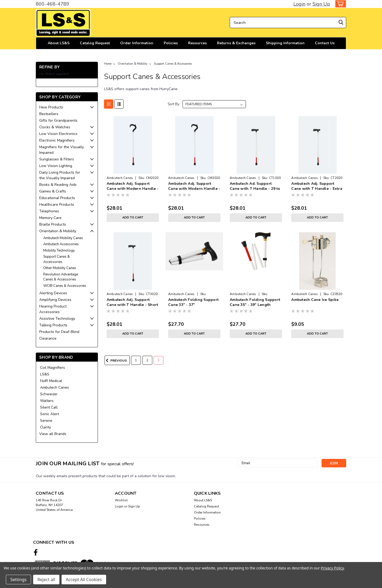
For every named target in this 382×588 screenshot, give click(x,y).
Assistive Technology (57, 319)
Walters (47, 401)
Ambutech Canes (55, 387)
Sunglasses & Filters (57, 159)
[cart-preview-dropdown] (339, 4)
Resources (197, 43)
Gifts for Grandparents (58, 120)
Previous (116, 361)
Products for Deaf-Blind (59, 332)
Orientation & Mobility (58, 231)
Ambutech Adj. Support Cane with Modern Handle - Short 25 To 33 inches (194, 189)
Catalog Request (95, 43)
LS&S (45, 374)
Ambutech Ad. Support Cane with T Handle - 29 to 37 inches (255, 189)
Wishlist (121, 500)
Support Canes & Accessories (57, 259)
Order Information (137, 43)
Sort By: (174, 104)
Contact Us (325, 43)
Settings (18, 580)
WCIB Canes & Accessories (65, 286)
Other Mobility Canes (60, 268)
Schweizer (49, 394)
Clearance (48, 338)
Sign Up (321, 4)
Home (108, 64)
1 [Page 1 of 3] (136, 360)
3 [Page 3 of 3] (159, 360)
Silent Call (49, 407)
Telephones (49, 211)
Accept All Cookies (84, 580)
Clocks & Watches (55, 127)
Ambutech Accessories (61, 244)
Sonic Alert (49, 414)
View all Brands (53, 434)
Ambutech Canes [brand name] (120, 178)
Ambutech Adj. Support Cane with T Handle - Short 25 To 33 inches (133, 305)
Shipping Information (285, 43)
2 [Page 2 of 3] (147, 360)
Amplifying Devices (55, 300)
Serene (46, 421)
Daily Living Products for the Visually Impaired (60, 175)
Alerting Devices (53, 293)
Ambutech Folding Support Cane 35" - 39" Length (255, 302)
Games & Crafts (53, 191)
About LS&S (59, 43)
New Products (51, 107)
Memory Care (50, 218)
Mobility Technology (59, 251)
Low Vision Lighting (56, 166)
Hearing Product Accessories (53, 309)
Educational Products (57, 198)
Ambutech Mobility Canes (63, 238)
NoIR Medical (51, 381)
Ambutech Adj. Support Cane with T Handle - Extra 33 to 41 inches (317, 189)
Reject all (46, 580)
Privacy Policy (332, 568)
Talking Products (53, 325)
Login (299, 4)
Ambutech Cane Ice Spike (315, 300)
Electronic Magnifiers (57, 140)
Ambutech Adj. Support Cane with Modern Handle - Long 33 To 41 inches (133, 189)
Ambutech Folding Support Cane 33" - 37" (193, 302)
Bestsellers (49, 114)
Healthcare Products (57, 205)
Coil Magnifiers (53, 368)
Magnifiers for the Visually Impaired (62, 150)
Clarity (45, 427)
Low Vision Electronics (58, 134)
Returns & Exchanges (236, 43)
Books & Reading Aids (58, 185)
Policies (171, 43)
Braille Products (53, 224)
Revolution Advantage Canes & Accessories (61, 277)
